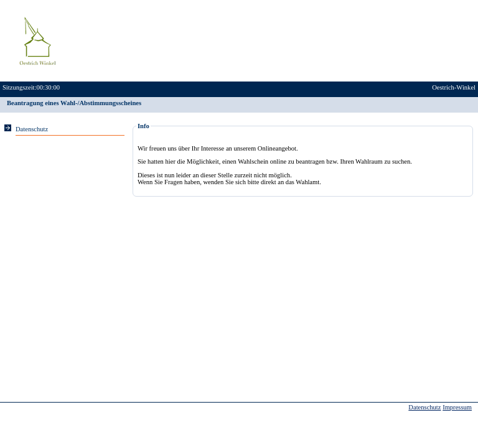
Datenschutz (424, 407)
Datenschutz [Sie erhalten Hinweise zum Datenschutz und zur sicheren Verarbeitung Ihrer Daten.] (32, 129)
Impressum (457, 407)
